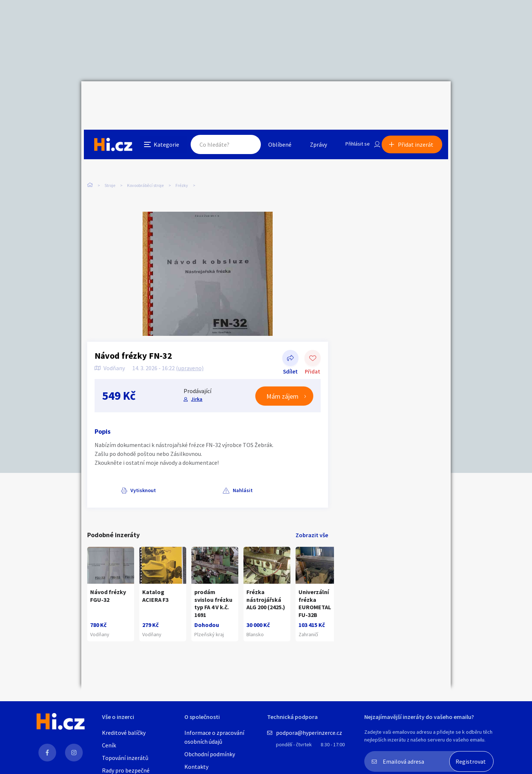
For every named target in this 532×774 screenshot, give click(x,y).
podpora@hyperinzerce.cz (309, 733)
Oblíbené (271, 98)
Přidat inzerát (418, 98)
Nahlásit (161, 475)
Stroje (110, 155)
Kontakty (196, 767)
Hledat (239, 98)
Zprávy (310, 98)
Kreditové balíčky (124, 733)
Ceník (109, 745)
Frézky (182, 155)
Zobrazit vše (312, 520)
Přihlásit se (351, 98)
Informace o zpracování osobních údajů (214, 737)
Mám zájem (282, 381)
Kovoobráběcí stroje (145, 155)
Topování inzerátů (125, 758)
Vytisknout (117, 475)
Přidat (313, 344)
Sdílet (290, 344)
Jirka (196, 384)
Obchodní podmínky (210, 754)
